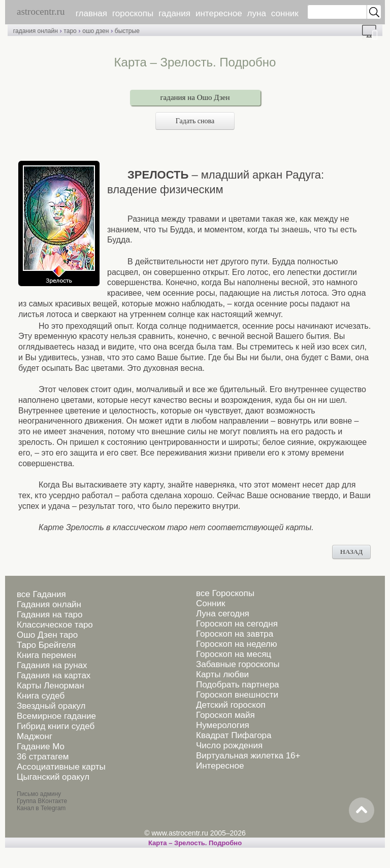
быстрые (127, 31)
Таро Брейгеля (46, 645)
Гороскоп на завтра (235, 634)
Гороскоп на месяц (234, 654)
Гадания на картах (54, 675)
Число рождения (229, 745)
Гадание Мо (41, 747)
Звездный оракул (51, 706)
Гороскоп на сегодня (237, 624)
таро (70, 31)
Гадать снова (195, 121)
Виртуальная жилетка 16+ (248, 756)
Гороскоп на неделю (236, 644)
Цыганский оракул (53, 777)
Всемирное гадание (56, 716)
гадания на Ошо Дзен (195, 97)
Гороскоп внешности (237, 695)
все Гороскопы (225, 593)
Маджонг (35, 736)
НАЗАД (351, 552)
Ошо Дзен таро (47, 635)
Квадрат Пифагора (234, 735)
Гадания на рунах (52, 665)
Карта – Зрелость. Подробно (195, 843)
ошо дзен (95, 31)
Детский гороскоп (231, 705)
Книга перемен (46, 655)
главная (91, 13)
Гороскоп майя (225, 715)
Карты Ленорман (51, 686)
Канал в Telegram (41, 808)
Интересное (220, 766)
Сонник (210, 603)
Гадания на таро (50, 615)
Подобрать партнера (238, 685)
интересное (219, 13)
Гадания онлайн (49, 604)
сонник (285, 13)
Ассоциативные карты (61, 767)
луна (257, 13)
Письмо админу (39, 794)
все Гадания (41, 594)
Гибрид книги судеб (56, 726)
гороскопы (133, 13)
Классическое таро (55, 625)
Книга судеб (41, 696)
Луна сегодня (223, 614)
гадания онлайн (36, 31)
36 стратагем (43, 757)
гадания (174, 13)
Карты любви (222, 674)
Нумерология (223, 725)
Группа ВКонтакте (42, 801)
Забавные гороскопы (238, 664)
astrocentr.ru (41, 11)
